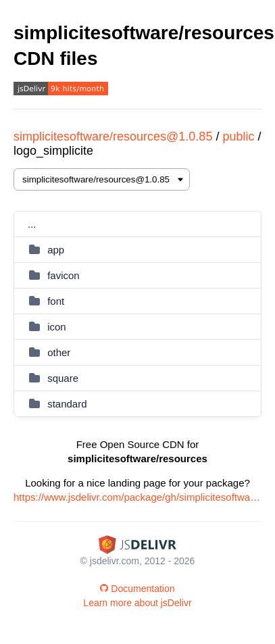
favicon (64, 275)
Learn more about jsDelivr (137, 603)
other (59, 352)
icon (57, 327)
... (32, 224)
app (56, 250)
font (56, 301)
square (63, 378)
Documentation (137, 589)
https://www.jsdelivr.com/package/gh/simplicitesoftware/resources (137, 497)
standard (67, 404)
